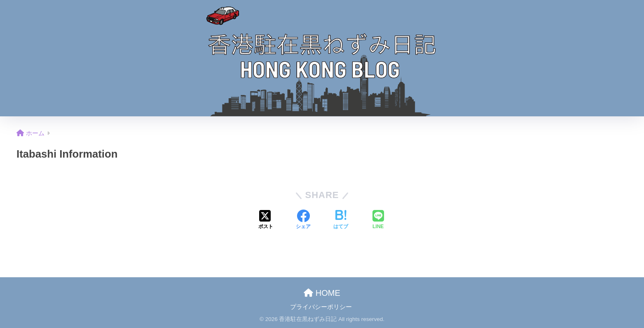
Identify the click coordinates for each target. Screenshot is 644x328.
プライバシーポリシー (321, 307)
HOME (322, 293)
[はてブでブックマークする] (341, 220)
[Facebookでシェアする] (303, 220)
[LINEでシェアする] (378, 220)
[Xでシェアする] (266, 220)
